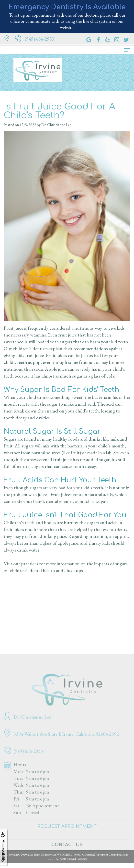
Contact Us (67, 850)
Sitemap (82, 859)
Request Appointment (67, 832)
